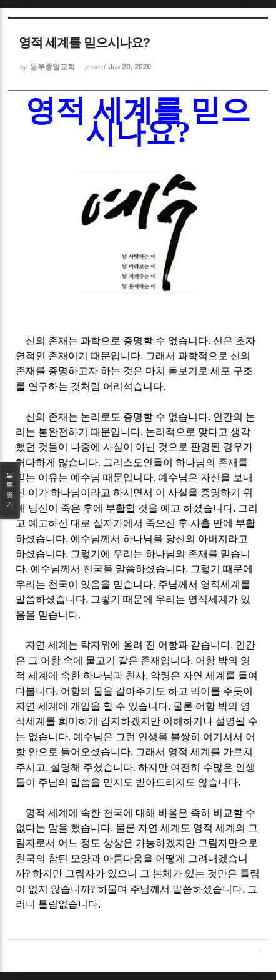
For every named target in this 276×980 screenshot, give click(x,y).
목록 (10, 490)
